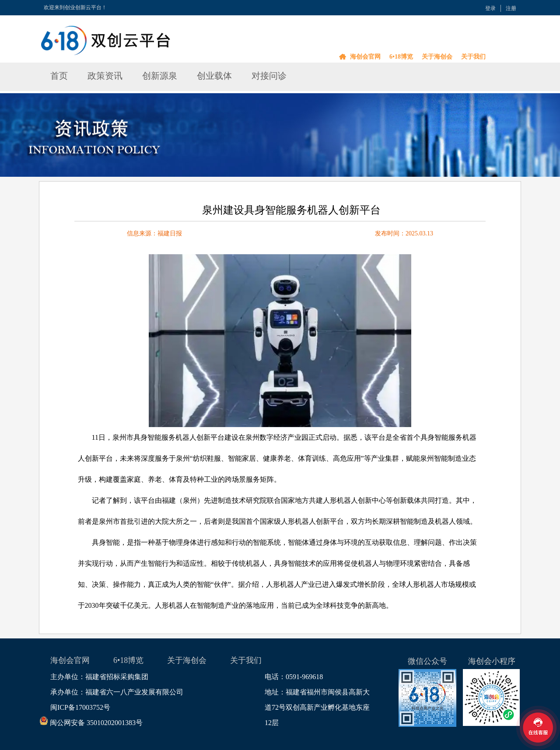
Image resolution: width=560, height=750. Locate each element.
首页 (59, 76)
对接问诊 (269, 76)
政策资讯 (105, 76)
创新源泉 (160, 76)
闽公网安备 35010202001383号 (96, 723)
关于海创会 (437, 57)
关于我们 (473, 57)
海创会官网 (365, 57)
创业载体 (214, 76)
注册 (511, 8)
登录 (490, 8)
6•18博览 (401, 57)
